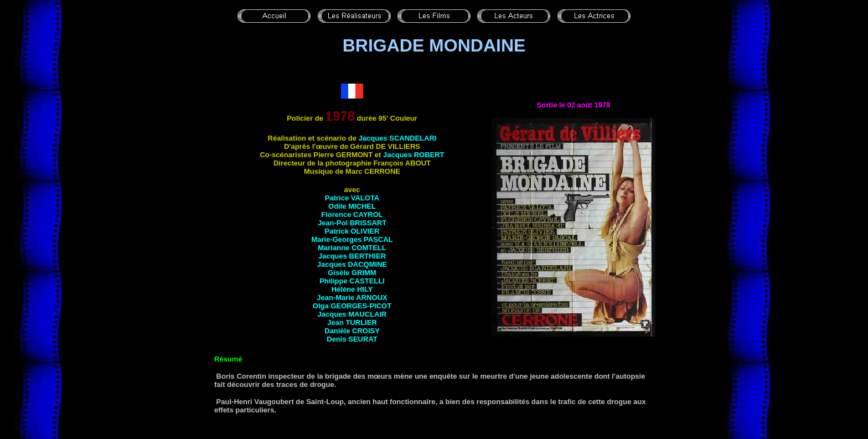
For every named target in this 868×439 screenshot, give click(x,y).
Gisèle (352, 273)
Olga (352, 306)
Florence (352, 215)
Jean (352, 322)
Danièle (352, 331)
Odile (352, 206)
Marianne (352, 248)
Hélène (352, 289)
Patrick (352, 231)
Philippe (352, 281)
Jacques (398, 138)
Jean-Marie (352, 298)
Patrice (352, 198)
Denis (352, 339)
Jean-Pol (352, 223)
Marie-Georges (352, 239)
